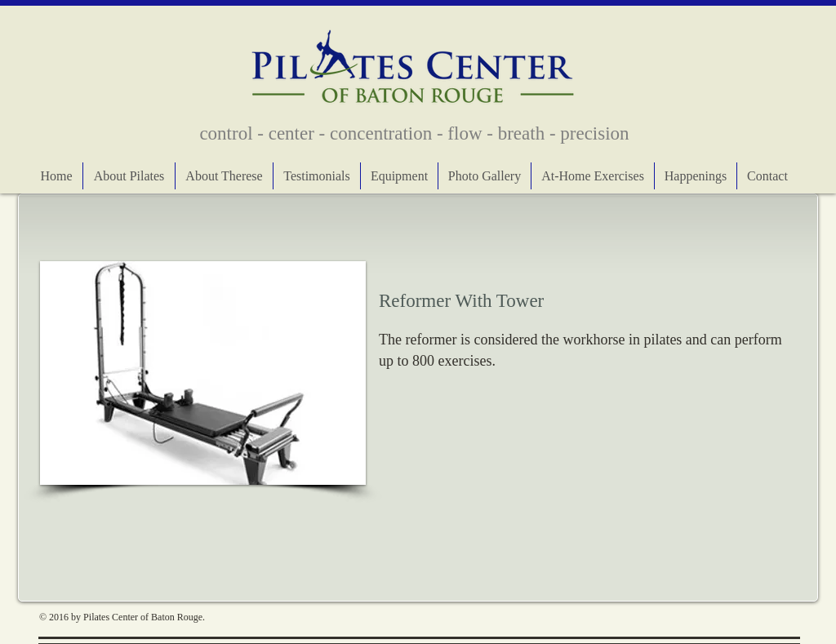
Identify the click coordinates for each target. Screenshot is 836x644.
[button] (203, 373)
